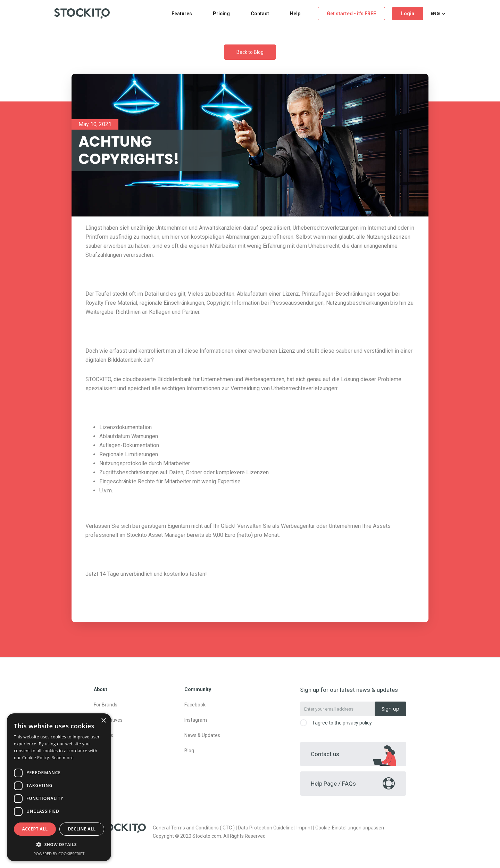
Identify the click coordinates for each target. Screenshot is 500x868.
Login (408, 14)
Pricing (221, 14)
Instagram (196, 720)
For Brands (106, 705)
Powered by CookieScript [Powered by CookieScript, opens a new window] (59, 854)
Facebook (195, 705)
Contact (260, 14)
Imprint (304, 828)
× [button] (103, 721)
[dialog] (59, 787)
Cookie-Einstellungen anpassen (350, 828)
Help (295, 14)
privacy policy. (358, 723)
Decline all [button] (82, 829)
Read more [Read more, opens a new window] (62, 758)
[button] (437, 14)
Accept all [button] (35, 829)
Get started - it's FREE (351, 14)
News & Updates (202, 735)
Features (182, 14)
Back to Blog (250, 52)
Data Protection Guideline (266, 828)
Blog (189, 751)
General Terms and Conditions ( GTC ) (194, 828)
